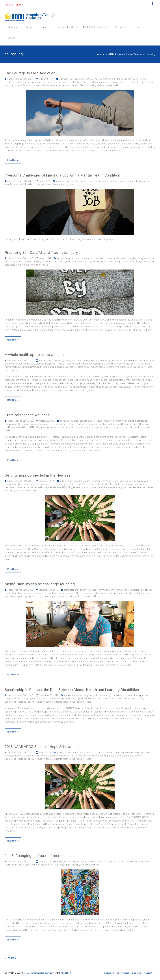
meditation (63, 82)
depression (122, 258)
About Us (12, 27)
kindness (61, 262)
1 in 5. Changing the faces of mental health (40, 856)
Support (45, 27)
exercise (107, 79)
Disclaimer (137, 973)
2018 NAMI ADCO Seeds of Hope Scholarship (42, 747)
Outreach (126, 973)
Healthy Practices (42, 262)
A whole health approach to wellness (35, 355)
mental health (75, 82)
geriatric (25, 364)
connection (85, 79)
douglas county (136, 258)
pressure (106, 82)
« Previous (10, 958)
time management (124, 367)
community (89, 181)
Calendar (12, 38)
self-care (149, 82)
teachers (110, 367)
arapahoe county (64, 181)
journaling (110, 364)
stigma (19, 85)
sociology (10, 85)
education (124, 181)
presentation (115, 756)
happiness (126, 79)
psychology (116, 82)
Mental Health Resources (95, 27)
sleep (12, 265)
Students (27, 85)
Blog (137, 27)
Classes (29, 27)
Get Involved (121, 27)
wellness (101, 85)
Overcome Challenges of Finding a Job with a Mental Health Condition (62, 175)
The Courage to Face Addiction (30, 73)
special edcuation (36, 702)
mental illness (30, 367)
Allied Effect (66, 973)
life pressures (50, 82)
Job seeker (28, 184)
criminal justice (130, 695)
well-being (91, 85)
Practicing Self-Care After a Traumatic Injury (41, 253)
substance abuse (41, 85)
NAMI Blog (53, 184)
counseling (97, 79)
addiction (64, 79)
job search (140, 181)
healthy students (23, 82)
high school (37, 82)
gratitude (116, 79)
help (132, 181)
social (87, 367)
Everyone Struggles (66, 27)
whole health (113, 85)
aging (60, 258)
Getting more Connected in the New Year (38, 475)
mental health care (92, 82)
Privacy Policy (149, 973)
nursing (124, 262)
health (135, 79)
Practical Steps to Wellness (27, 415)
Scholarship (138, 82)
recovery (127, 82)
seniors (66, 427)
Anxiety (67, 258)
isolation (100, 364)
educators (36, 699)
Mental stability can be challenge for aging (40, 584)
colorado (74, 79)
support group (72, 85)
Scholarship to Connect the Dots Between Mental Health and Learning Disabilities (72, 690)
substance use (57, 85)
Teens (83, 85)
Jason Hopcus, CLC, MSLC (20, 79)
